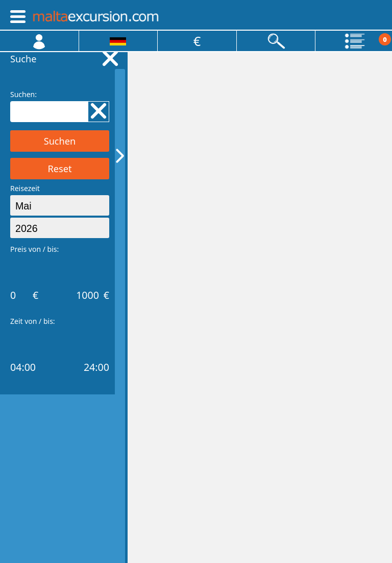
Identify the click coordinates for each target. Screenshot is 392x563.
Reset (59, 169)
